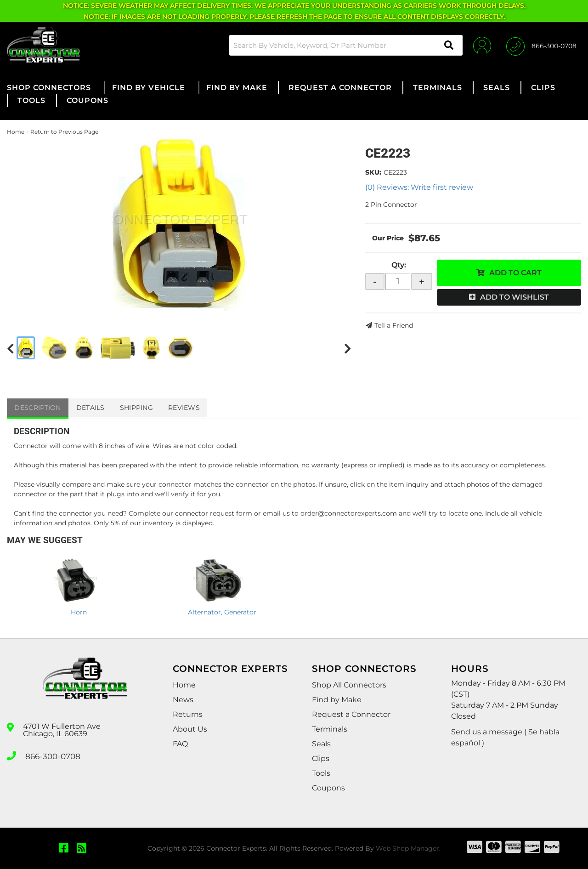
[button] (342, 45)
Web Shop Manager (407, 848)
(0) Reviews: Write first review (419, 187)
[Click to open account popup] (479, 45)
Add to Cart (515, 273)
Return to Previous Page (64, 132)
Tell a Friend (394, 325)
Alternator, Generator (222, 612)
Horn (79, 612)
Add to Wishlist (514, 297)
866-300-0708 (51, 755)
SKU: (373, 172)
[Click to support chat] (541, 45)
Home (16, 132)
